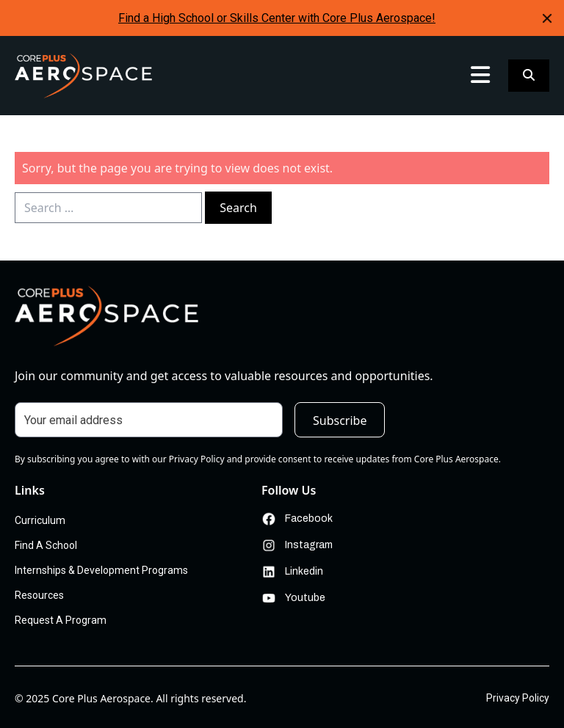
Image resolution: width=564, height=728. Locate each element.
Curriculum (40, 520)
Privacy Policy (518, 698)
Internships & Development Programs (101, 570)
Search (238, 208)
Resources (39, 595)
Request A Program (61, 620)
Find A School (46, 545)
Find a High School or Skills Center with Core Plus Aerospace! (277, 18)
